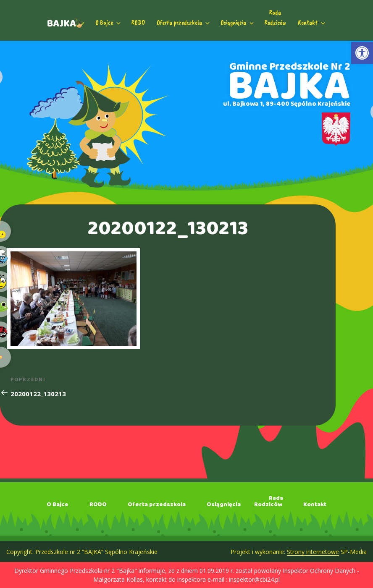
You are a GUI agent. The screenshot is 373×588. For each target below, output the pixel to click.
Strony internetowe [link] (313, 552)
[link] (362, 53)
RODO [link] (138, 23)
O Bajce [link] (109, 23)
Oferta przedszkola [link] (184, 23)
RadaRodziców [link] (275, 18)
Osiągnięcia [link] (238, 23)
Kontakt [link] (312, 23)
